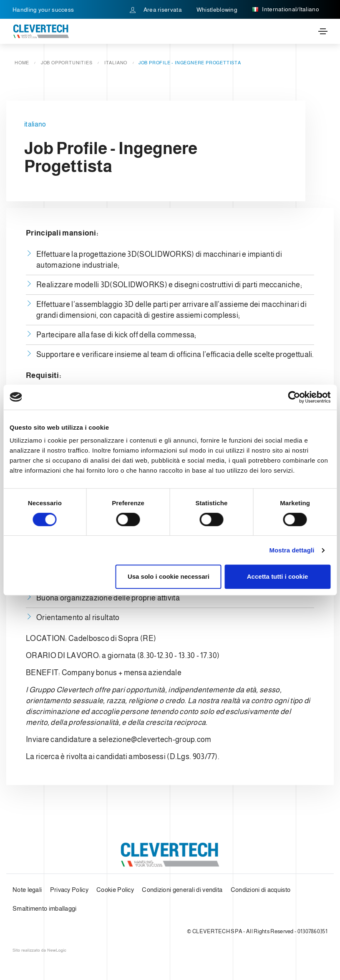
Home (22, 63)
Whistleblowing (217, 10)
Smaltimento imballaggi (45, 908)
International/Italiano (286, 10)
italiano (116, 63)
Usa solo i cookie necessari (169, 576)
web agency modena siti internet (39, 950)
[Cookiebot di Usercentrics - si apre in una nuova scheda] (294, 397)
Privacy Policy (69, 890)
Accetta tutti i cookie (278, 576)
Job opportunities (67, 63)
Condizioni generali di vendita (182, 890)
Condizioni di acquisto (261, 890)
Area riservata (156, 10)
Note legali (27, 890)
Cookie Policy (115, 890)
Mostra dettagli (292, 550)
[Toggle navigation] (323, 31)
